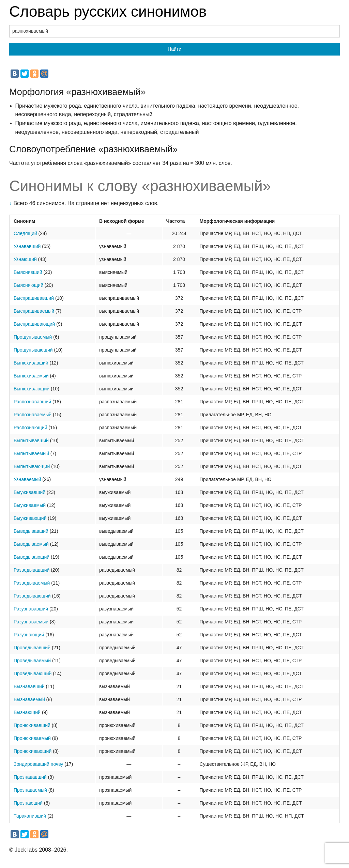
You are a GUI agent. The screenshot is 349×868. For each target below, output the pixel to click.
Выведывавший (31, 531)
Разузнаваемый (31, 622)
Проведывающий (33, 673)
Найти (174, 49)
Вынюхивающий (32, 389)
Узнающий (25, 259)
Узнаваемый (27, 479)
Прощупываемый (33, 337)
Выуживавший (29, 492)
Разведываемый (32, 583)
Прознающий (28, 803)
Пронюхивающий (33, 751)
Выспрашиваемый (34, 311)
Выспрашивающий (34, 324)
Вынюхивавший (31, 363)
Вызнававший (29, 686)
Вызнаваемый (29, 699)
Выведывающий (32, 557)
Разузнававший (31, 609)
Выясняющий (28, 285)
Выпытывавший (31, 440)
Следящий (25, 233)
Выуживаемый (30, 505)
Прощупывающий (33, 350)
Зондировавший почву (38, 764)
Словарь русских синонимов (108, 11)
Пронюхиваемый (32, 738)
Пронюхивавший (32, 725)
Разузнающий (29, 635)
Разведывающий (32, 596)
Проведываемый (32, 661)
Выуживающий (30, 518)
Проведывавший (32, 648)
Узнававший (27, 246)
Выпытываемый (31, 453)
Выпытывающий (32, 466)
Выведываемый (31, 544)
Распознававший (32, 402)
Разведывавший (32, 570)
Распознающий (30, 428)
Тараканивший (30, 816)
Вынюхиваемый (31, 376)
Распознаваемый (33, 415)
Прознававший (30, 777)
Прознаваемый (30, 790)
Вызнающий (27, 712)
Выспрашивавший (34, 298)
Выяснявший (28, 272)
